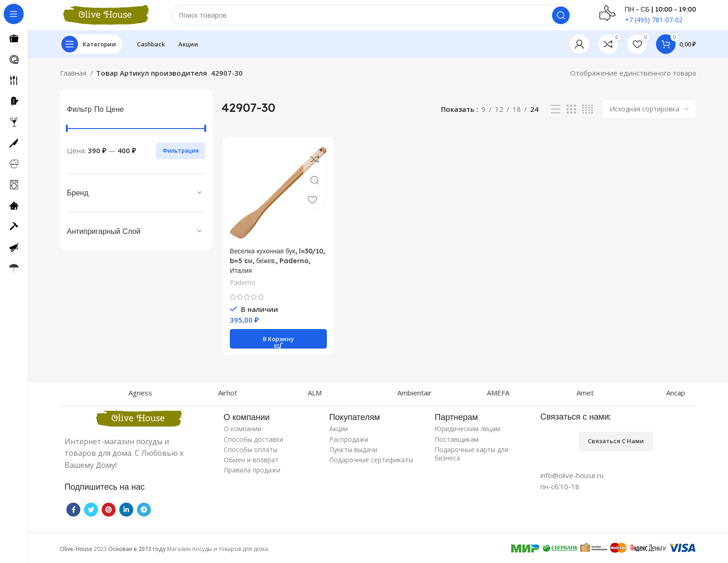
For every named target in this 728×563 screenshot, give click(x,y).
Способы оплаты (251, 454)
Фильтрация (181, 157)
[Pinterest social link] (109, 514)
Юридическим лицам (467, 433)
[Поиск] (371, 19)
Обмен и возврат (251, 464)
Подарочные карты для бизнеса (471, 458)
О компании (243, 433)
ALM (345, 397)
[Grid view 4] (588, 116)
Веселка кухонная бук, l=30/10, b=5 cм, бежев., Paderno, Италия (269, 269)
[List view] (556, 116)
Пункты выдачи (353, 454)
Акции (338, 433)
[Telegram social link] (144, 514)
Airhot (258, 397)
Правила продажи (252, 474)
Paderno (241, 290)
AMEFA (528, 397)
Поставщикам (457, 443)
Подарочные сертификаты (371, 464)
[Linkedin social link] (126, 514)
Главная (74, 80)
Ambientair (445, 397)
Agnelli (79, 397)
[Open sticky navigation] (91, 51)
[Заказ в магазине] (649, 116)
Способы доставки (253, 443)
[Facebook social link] (73, 514)
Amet (615, 397)
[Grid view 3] (571, 116)
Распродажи (349, 443)
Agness (171, 397)
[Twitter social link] (91, 514)
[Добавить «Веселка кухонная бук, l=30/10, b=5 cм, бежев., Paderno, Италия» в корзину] (277, 347)
